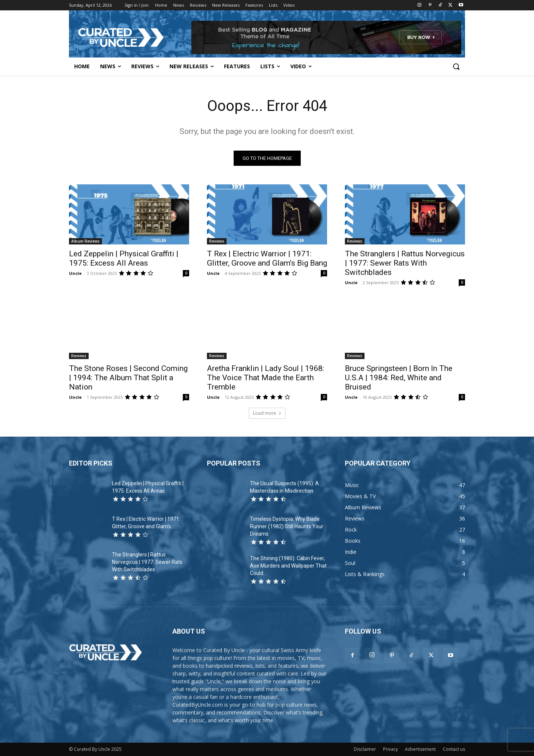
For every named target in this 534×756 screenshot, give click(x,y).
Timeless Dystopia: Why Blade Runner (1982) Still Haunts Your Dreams (287, 526)
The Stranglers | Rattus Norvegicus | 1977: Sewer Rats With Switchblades (405, 263)
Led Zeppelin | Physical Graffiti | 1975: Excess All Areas (124, 258)
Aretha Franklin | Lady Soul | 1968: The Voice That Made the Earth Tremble (266, 378)
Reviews (217, 241)
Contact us (454, 749)
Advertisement (420, 749)
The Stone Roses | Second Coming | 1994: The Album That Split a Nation (128, 378)
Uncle (75, 273)
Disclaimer (365, 749)
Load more (267, 413)
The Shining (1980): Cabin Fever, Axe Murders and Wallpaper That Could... (288, 566)
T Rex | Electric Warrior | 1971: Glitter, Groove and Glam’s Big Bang (267, 258)
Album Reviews (85, 241)
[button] (456, 66)
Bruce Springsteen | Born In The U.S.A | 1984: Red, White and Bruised (399, 378)
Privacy (390, 749)
